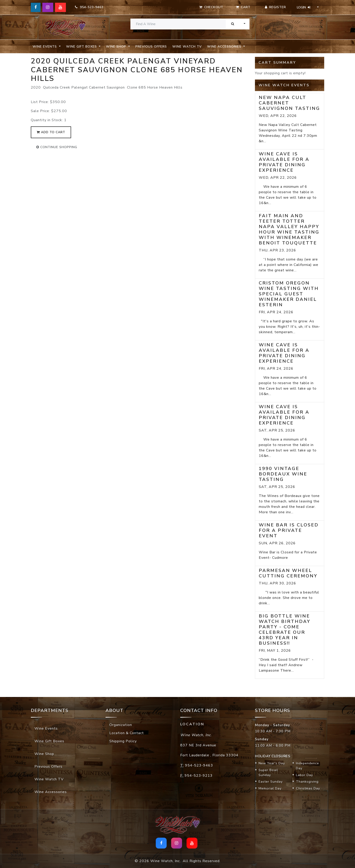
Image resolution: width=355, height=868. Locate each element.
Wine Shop (44, 754)
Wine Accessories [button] (225, 47)
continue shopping (57, 147)
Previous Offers (151, 47)
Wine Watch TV (187, 47)
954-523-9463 (89, 7)
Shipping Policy (123, 741)
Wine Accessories (51, 792)
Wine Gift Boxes (49, 741)
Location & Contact (127, 733)
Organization (121, 725)
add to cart (51, 132)
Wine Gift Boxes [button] (82, 47)
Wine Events (46, 728)
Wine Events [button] (45, 47)
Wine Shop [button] (117, 47)
